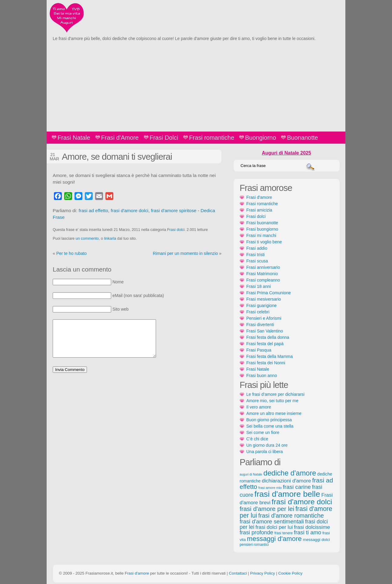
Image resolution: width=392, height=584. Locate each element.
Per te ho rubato (71, 253)
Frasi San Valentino (265, 331)
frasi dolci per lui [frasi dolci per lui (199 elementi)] (274, 527)
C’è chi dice (257, 439)
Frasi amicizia (259, 210)
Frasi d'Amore (120, 138)
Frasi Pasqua (259, 350)
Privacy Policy (263, 573)
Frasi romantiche (212, 138)
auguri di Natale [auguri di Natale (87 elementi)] (251, 474)
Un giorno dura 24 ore (267, 445)
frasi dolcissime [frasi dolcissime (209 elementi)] (312, 527)
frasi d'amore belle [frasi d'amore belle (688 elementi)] (287, 494)
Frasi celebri (258, 312)
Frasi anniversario (263, 267)
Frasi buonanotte (262, 223)
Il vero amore (259, 407)
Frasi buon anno (262, 375)
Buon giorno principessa (269, 420)
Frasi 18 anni (259, 286)
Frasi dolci (176, 230)
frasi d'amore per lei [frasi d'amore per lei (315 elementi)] (267, 509)
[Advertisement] (196, 86)
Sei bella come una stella (270, 426)
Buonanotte (302, 138)
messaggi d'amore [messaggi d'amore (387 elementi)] (274, 539)
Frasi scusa (257, 261)
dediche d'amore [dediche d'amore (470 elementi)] (290, 473)
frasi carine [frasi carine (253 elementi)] (297, 487)
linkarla (110, 239)
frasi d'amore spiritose (174, 210)
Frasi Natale (74, 138)
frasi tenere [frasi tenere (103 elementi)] (284, 533)
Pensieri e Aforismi (264, 318)
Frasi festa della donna (268, 337)
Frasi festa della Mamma (269, 356)
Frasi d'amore (259, 197)
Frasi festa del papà (265, 344)
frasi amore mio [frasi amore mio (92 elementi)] (270, 488)
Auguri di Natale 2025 (286, 153)
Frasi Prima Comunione (269, 293)
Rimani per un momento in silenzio (186, 253)
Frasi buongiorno (262, 229)
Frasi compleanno (263, 280)
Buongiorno (261, 138)
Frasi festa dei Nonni (266, 363)
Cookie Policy (290, 573)
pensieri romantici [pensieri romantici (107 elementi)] (254, 545)
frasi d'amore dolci (129, 210)
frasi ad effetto (93, 210)
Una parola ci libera (265, 452)
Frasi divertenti (260, 325)
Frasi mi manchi (261, 235)
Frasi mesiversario (264, 299)
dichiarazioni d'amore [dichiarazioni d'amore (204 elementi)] (286, 481)
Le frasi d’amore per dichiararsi (275, 394)
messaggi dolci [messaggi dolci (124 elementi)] (316, 540)
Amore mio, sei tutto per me (272, 401)
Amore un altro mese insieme (274, 413)
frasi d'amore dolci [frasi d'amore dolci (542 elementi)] (302, 502)
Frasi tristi (256, 255)
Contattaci (238, 573)
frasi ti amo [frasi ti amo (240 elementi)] (307, 532)
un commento (87, 239)
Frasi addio (257, 248)
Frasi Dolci (164, 138)
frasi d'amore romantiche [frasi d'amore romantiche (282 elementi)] (291, 516)
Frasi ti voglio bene (264, 242)
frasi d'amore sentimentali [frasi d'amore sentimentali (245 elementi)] (272, 521)
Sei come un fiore (263, 432)
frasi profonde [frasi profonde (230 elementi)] (256, 532)
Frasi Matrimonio (262, 274)
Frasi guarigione (261, 305)
